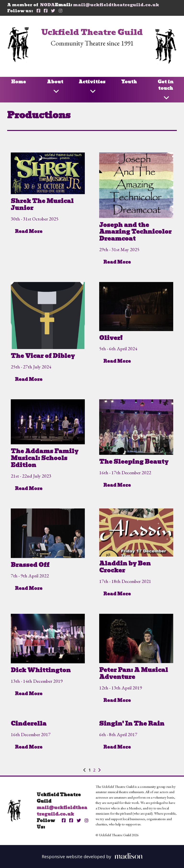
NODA (47, 5)
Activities (92, 82)
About (55, 82)
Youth (129, 82)
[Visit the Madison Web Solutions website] (92, 856)
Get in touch (166, 85)
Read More (29, 231)
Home (18, 82)
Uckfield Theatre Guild (92, 32)
